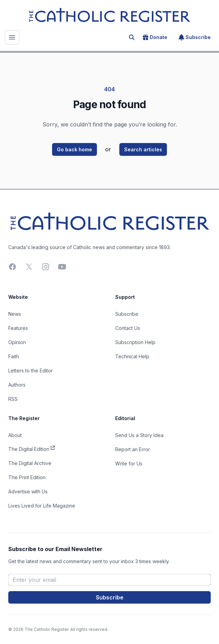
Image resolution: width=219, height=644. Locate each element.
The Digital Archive (30, 463)
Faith (14, 356)
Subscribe (195, 37)
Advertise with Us (28, 491)
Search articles (143, 149)
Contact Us (128, 328)
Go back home (74, 149)
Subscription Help (135, 342)
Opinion (17, 342)
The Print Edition (27, 477)
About (15, 435)
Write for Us (129, 463)
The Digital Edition (32, 448)
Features (18, 328)
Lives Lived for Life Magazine (42, 506)
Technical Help (132, 356)
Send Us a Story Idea (139, 435)
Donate (155, 37)
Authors (17, 385)
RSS (13, 399)
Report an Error (133, 449)
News (15, 314)
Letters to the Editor (31, 371)
